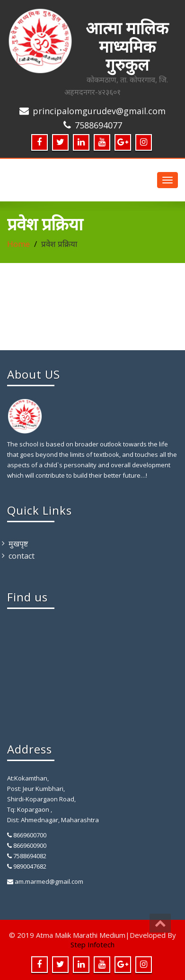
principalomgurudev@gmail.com (99, 111)
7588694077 (98, 125)
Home (18, 244)
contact (22, 556)
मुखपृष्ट (18, 544)
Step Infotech (92, 944)
